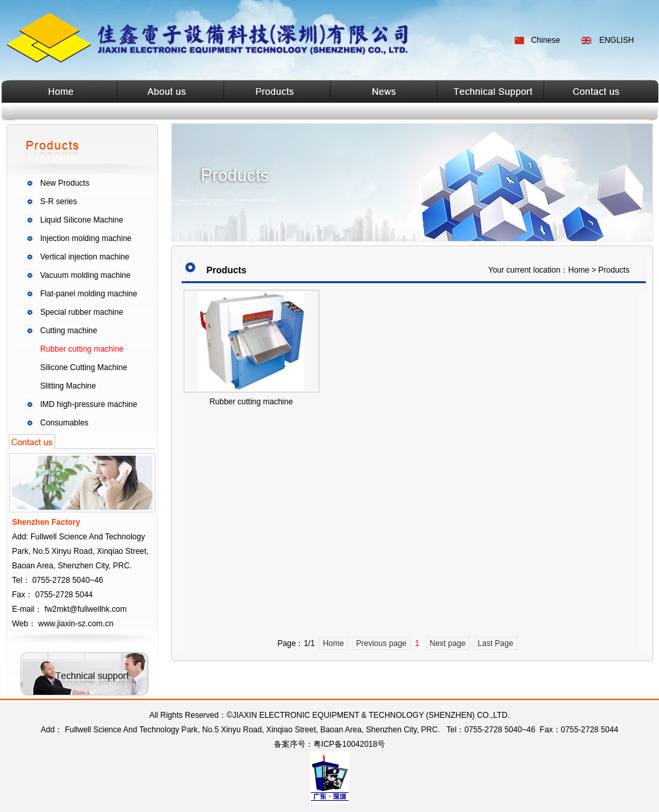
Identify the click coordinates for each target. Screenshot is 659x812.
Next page (448, 643)
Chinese (546, 40)
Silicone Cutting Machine (84, 367)
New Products (65, 183)
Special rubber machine (82, 312)
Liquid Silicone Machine (82, 220)
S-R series (59, 202)
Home (333, 643)
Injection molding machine (86, 238)
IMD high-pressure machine (89, 404)
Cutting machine (69, 331)
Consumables (64, 423)
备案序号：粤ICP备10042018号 (329, 744)
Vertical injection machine (85, 257)
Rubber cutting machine (82, 349)
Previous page (382, 643)
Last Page (496, 643)
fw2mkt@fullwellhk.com (86, 609)
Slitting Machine (68, 386)
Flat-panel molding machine (89, 294)
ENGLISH (617, 40)
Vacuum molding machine (85, 275)
